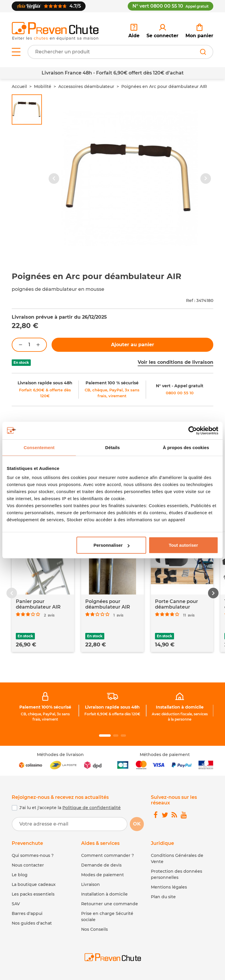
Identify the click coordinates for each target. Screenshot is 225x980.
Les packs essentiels (33, 894)
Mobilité (43, 86)
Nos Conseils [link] (94, 929)
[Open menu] (16, 52)
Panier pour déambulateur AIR (38, 604)
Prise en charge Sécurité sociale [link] (107, 917)
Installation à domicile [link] (180, 707)
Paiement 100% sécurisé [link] (45, 707)
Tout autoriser (183, 545)
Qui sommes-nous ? (33, 855)
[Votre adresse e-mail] (70, 824)
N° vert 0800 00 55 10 (171, 6)
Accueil (19, 86)
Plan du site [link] (163, 897)
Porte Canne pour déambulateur (177, 604)
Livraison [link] (91, 884)
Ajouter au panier (133, 345)
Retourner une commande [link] (110, 904)
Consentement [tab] (39, 447)
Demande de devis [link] (101, 865)
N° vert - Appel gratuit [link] (180, 386)
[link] (162, 31)
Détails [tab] (112, 447)
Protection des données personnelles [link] (177, 874)
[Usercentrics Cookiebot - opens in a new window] (193, 430)
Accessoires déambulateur (86, 86)
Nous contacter (28, 865)
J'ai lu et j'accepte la (70, 808)
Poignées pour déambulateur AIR (108, 604)
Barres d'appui (27, 913)
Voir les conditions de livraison (175, 362)
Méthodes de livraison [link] (60, 755)
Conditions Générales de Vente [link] (177, 858)
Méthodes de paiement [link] (165, 755)
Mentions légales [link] (169, 887)
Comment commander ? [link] (108, 855)
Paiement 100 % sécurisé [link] (112, 383)
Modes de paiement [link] (103, 875)
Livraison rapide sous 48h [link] (45, 383)
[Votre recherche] (120, 52)
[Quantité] (29, 345)
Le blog (20, 875)
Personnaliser (111, 545)
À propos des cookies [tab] (186, 447)
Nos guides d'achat (32, 923)
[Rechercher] (203, 52)
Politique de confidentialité (92, 808)
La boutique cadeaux (34, 884)
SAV (16, 904)
